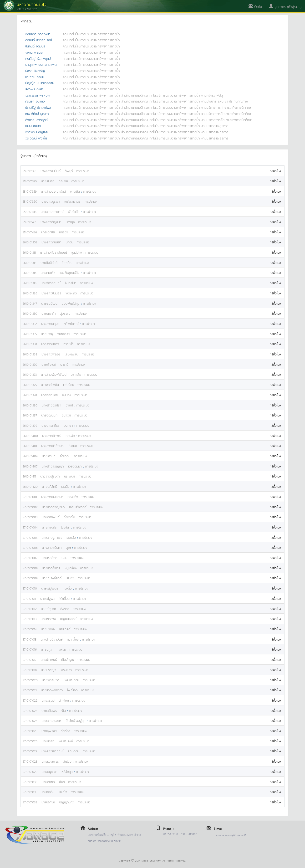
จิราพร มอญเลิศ (36, 132)
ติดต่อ (255, 6)
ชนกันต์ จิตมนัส (35, 46)
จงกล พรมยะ (34, 52)
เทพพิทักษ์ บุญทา (37, 113)
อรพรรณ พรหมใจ (38, 95)
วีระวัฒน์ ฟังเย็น (36, 138)
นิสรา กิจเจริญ (35, 70)
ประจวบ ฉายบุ (35, 77)
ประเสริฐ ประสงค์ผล (38, 107)
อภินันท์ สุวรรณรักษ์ (39, 40)
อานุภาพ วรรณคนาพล (41, 64)
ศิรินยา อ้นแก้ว (35, 101)
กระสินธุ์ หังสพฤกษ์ (38, 58)
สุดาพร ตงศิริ (34, 89)
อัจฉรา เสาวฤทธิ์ (36, 120)
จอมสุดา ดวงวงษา (38, 34)
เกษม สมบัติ (33, 126)
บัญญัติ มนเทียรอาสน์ (40, 83)
